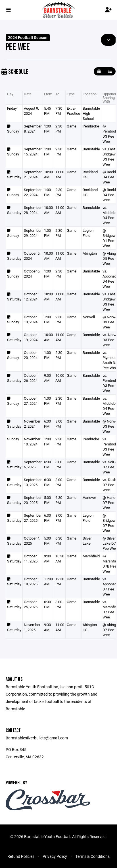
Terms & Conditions (92, 856)
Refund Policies (21, 856)
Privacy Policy (55, 856)
